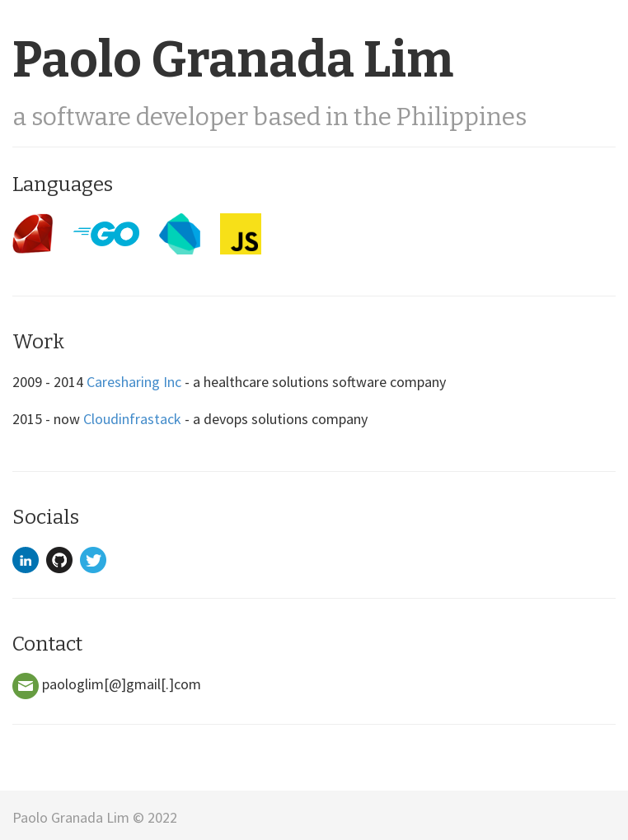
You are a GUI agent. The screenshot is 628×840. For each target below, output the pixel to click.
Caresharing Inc (134, 382)
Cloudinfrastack (132, 419)
